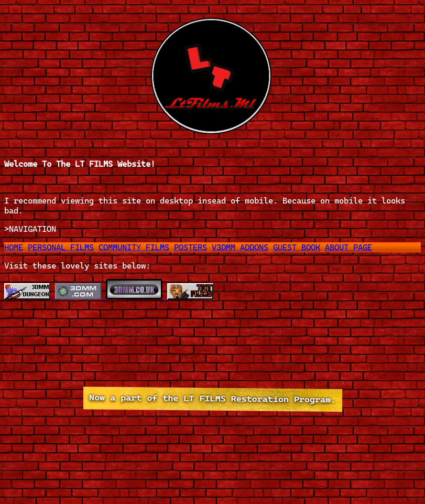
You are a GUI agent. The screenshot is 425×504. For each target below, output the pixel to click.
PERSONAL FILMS (61, 247)
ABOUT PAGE (348, 247)
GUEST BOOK (297, 247)
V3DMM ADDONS (240, 247)
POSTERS (190, 247)
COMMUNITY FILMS (134, 247)
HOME (14, 247)
